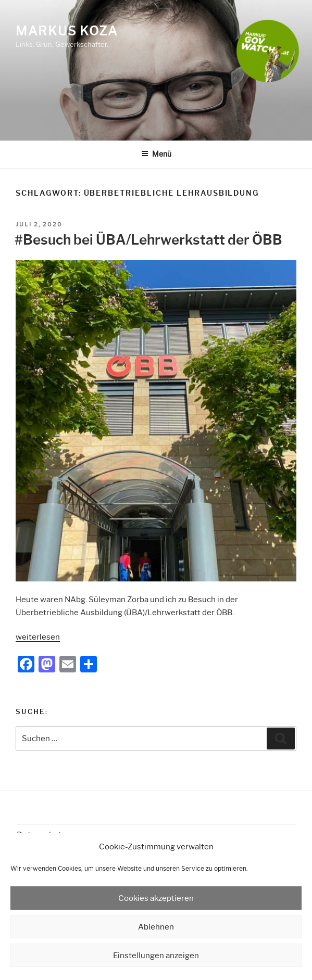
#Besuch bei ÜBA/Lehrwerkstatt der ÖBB (148, 240)
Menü (156, 154)
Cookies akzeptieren (156, 898)
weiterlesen (38, 637)
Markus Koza (67, 31)
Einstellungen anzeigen (156, 956)
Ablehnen (156, 927)
